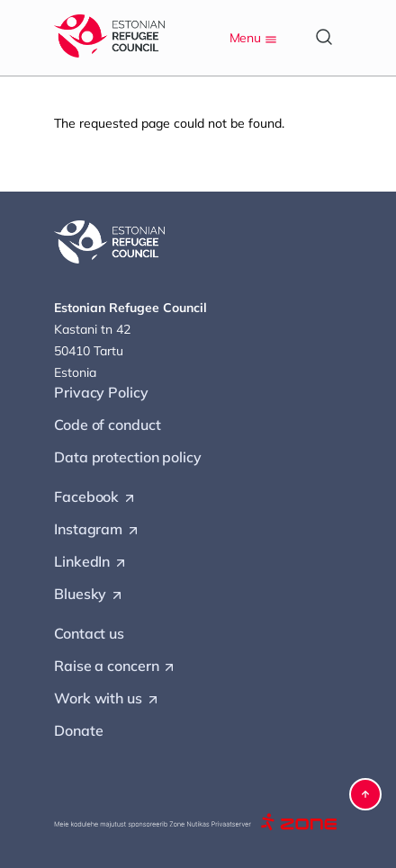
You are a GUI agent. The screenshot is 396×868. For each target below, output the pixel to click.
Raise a (115, 667)
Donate (78, 730)
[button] (365, 794)
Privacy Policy (101, 392)
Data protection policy (128, 457)
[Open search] (324, 37)
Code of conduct (108, 425)
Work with (107, 699)
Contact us (89, 633)
